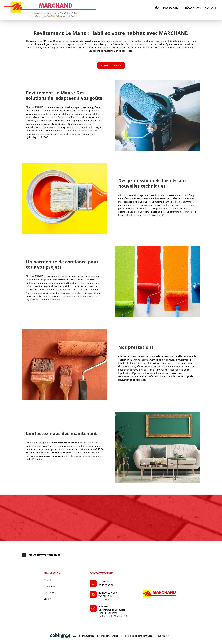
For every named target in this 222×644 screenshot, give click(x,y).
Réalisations (50, 593)
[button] (111, 555)
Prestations (49, 586)
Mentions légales (110, 636)
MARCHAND (88, 636)
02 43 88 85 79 (106, 585)
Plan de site (163, 636)
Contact (47, 599)
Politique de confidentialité (139, 636)
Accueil (47, 580)
